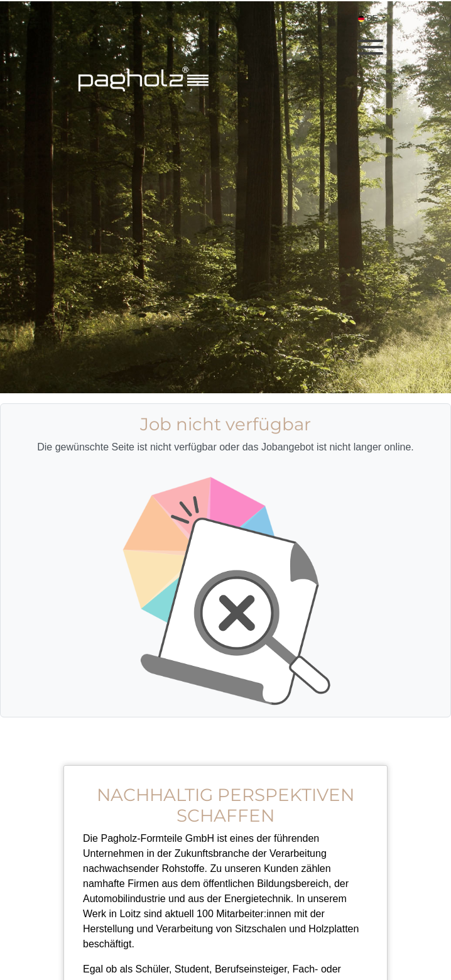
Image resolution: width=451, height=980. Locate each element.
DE (369, 18)
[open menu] (370, 43)
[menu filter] (225, 1)
